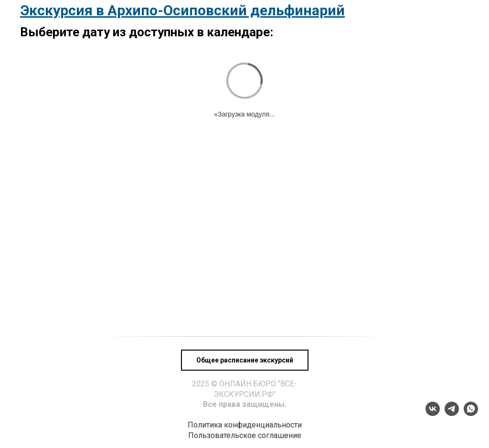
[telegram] (452, 413)
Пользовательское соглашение (245, 435)
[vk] (433, 413)
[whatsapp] (471, 413)
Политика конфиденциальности (245, 425)
